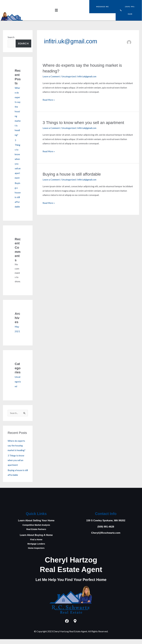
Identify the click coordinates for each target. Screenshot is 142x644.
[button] (56, 10)
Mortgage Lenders (36, 549)
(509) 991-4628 (106, 531)
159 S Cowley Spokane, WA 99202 (106, 525)
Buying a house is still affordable (74, 174)
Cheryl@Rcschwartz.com (106, 538)
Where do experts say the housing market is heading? (18, 111)
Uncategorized (18, 386)
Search (11, 37)
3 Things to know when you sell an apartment (16, 465)
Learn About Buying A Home (36, 540)
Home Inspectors (36, 553)
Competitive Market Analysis (36, 530)
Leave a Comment (52, 76)
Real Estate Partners (36, 534)
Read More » (49, 99)
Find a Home (36, 544)
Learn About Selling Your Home (36, 525)
